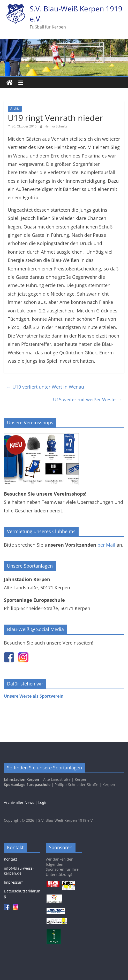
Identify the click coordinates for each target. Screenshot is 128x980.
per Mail (106, 545)
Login (43, 802)
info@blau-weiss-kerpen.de (19, 871)
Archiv (15, 108)
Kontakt (10, 859)
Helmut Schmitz (56, 126)
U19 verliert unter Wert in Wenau (45, 387)
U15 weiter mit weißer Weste (87, 399)
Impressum (14, 882)
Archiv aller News (19, 802)
